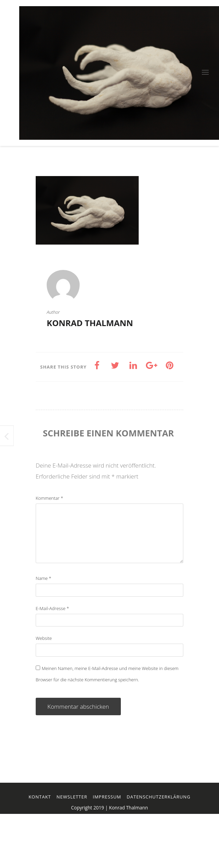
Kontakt (40, 797)
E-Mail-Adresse (52, 608)
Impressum (107, 797)
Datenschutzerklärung (159, 797)
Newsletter (72, 797)
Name (43, 578)
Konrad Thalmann (90, 323)
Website (44, 638)
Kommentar (49, 498)
